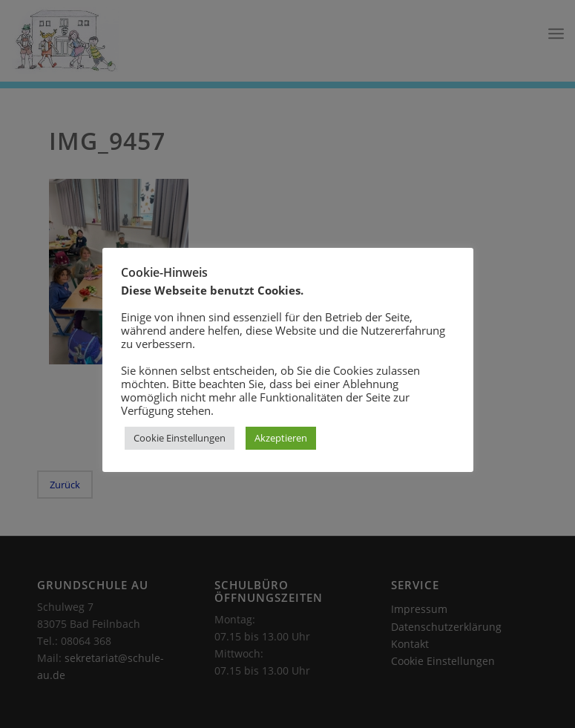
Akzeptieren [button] (281, 438)
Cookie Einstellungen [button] (180, 438)
